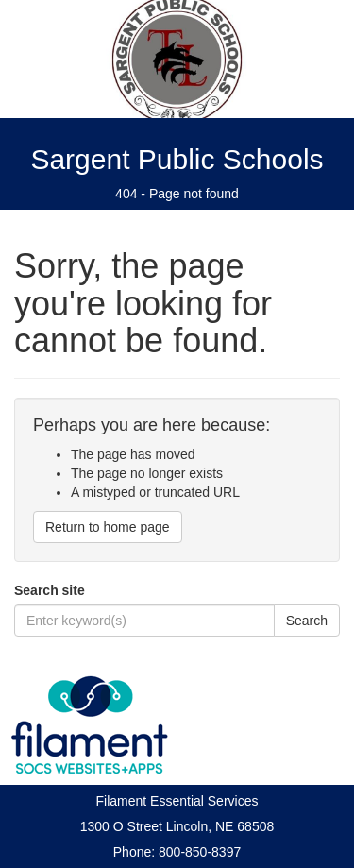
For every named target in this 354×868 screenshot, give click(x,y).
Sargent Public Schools (177, 159)
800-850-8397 (200, 852)
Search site (50, 590)
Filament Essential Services (177, 801)
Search (307, 621)
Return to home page (108, 527)
